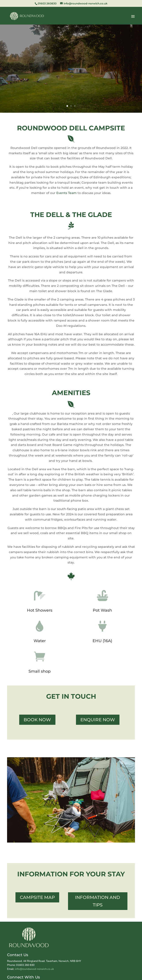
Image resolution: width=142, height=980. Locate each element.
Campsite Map (37, 897)
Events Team (66, 193)
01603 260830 (47, 3)
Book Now (37, 720)
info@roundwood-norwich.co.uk (34, 969)
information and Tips (98, 901)
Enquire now (98, 720)
